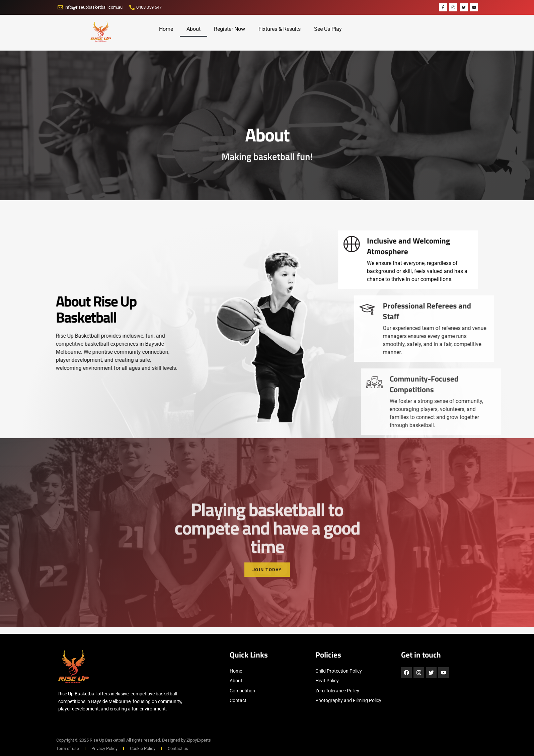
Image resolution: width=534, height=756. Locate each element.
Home (166, 29)
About (194, 29)
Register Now (230, 29)
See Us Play (328, 29)
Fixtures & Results (280, 29)
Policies (328, 655)
